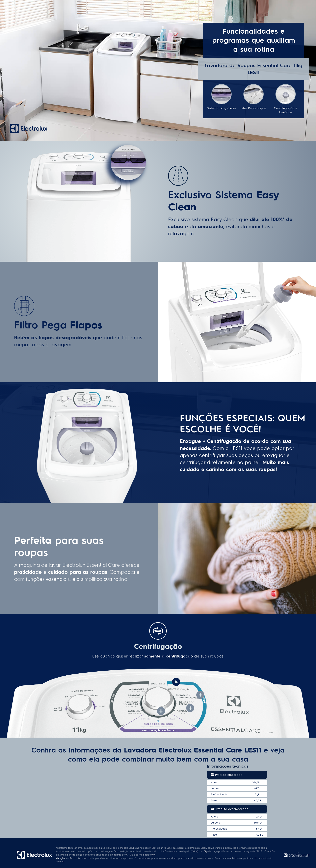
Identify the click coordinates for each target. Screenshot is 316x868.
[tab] (176, 682)
